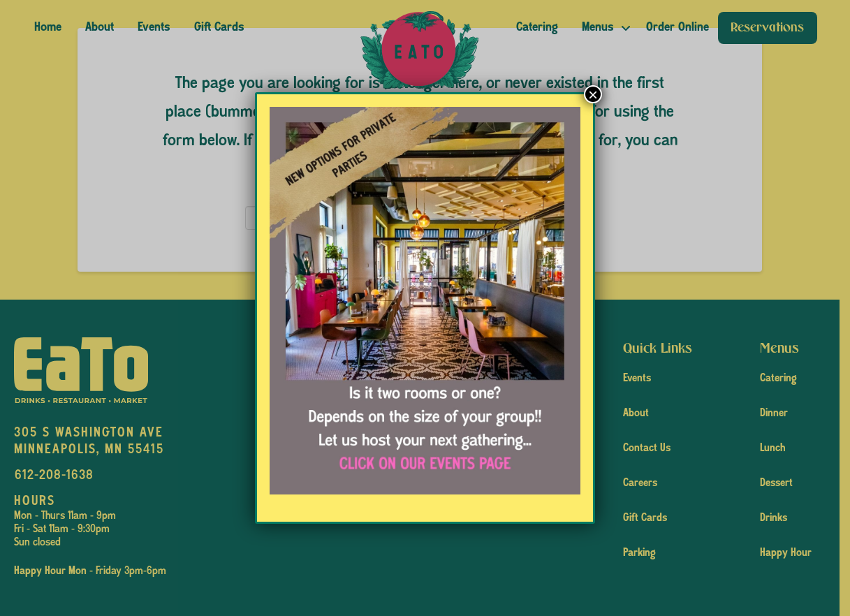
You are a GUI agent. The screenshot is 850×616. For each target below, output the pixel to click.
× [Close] (593, 94)
